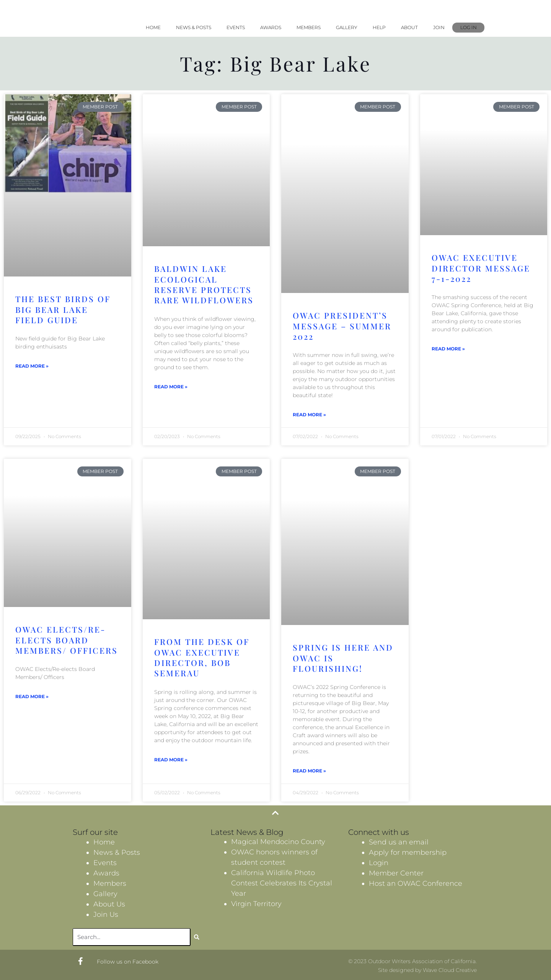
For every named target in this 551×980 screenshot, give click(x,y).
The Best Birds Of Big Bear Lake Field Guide (63, 309)
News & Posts (194, 27)
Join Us (106, 915)
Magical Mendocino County (278, 842)
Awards (271, 27)
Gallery (347, 27)
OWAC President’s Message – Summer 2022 (342, 326)
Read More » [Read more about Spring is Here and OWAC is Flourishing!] (309, 771)
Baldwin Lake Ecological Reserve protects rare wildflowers (204, 284)
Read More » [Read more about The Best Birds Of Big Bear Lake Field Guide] (32, 366)
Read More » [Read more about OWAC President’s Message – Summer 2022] (309, 415)
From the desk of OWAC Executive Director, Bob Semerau (202, 657)
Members (309, 27)
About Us (109, 904)
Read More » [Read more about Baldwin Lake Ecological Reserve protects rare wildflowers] (171, 387)
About (409, 27)
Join (439, 27)
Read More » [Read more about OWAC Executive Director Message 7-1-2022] (448, 349)
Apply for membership (408, 852)
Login (379, 863)
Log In (469, 27)
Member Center (396, 873)
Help (379, 27)
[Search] (197, 937)
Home (153, 27)
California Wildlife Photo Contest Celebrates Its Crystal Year (282, 883)
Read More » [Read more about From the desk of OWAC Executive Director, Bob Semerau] (171, 760)
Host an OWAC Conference (416, 883)
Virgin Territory (256, 904)
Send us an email (399, 842)
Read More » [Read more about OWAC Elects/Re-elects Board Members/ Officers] (32, 696)
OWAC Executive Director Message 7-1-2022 (481, 268)
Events (236, 27)
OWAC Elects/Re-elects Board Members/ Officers (67, 640)
